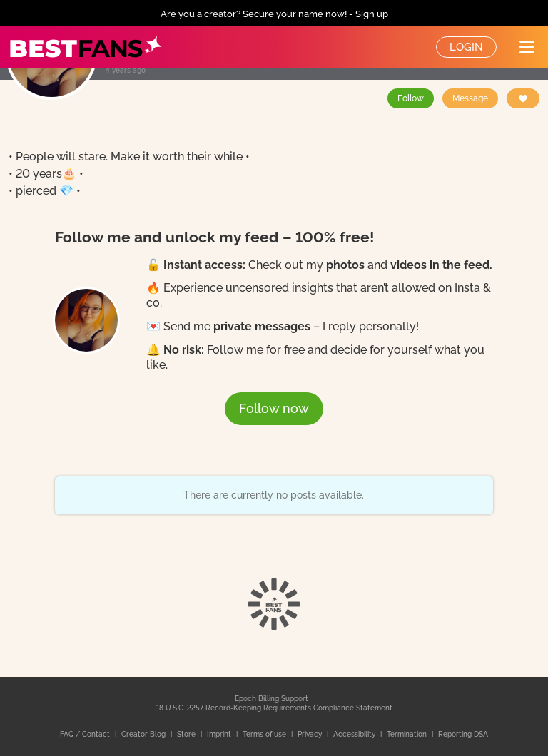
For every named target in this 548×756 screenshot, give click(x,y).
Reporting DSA (463, 734)
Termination (408, 734)
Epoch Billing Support (272, 699)
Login (466, 47)
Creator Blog (144, 734)
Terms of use (265, 734)
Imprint (220, 734)
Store (187, 734)
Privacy (311, 734)
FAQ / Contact (86, 734)
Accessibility (355, 734)
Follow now (274, 408)
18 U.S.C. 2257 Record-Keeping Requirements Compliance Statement (274, 708)
